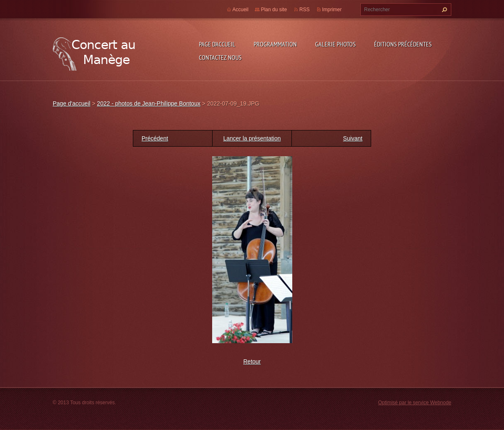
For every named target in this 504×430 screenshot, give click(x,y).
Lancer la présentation (252, 138)
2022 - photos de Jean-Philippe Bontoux (149, 103)
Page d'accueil (217, 44)
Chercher (443, 10)
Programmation (275, 44)
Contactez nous (220, 57)
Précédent (155, 138)
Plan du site (274, 10)
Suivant (353, 138)
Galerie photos (335, 44)
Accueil (241, 10)
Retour (252, 361)
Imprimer (332, 10)
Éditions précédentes (403, 44)
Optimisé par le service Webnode (415, 403)
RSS (305, 10)
